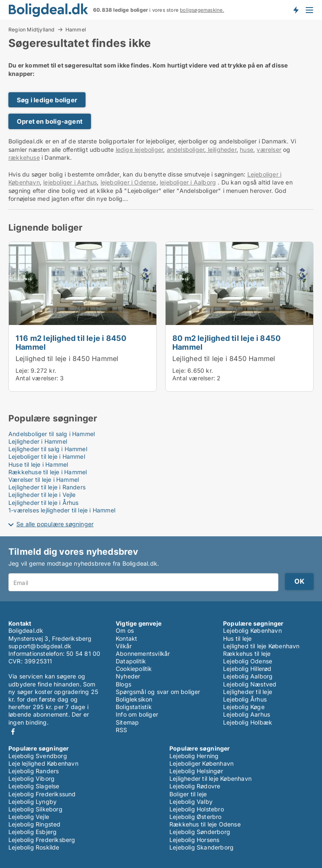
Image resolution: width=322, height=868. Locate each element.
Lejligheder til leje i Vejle (42, 495)
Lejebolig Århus (245, 699)
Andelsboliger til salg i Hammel (52, 434)
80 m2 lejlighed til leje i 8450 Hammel (226, 342)
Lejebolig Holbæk (248, 722)
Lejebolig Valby (191, 802)
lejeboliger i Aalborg (188, 182)
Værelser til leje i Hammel (44, 479)
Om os (125, 630)
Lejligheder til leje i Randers (47, 487)
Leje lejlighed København (43, 763)
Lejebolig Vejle (29, 817)
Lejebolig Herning (194, 756)
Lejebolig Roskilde (34, 847)
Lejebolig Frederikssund (42, 794)
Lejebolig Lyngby (32, 802)
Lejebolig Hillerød (247, 669)
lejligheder (221, 149)
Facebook (13, 732)
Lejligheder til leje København (210, 778)
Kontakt (126, 638)
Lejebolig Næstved (250, 684)
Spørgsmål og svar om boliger (158, 692)
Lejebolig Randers (34, 771)
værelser (269, 149)
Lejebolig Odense (248, 661)
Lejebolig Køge (244, 707)
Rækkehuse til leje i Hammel (48, 472)
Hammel (76, 30)
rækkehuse (24, 157)
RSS (122, 730)
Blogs (123, 684)
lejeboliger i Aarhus (70, 182)
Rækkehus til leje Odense (205, 824)
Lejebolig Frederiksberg (42, 840)
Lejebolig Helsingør (196, 771)
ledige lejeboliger (140, 149)
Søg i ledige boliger (47, 100)
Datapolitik (131, 661)
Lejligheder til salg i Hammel (48, 449)
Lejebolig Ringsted (35, 824)
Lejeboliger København (201, 763)
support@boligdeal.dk (40, 646)
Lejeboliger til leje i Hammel (47, 456)
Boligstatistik (134, 707)
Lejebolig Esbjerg (32, 832)
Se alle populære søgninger (55, 524)
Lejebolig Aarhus (247, 714)
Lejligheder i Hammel (38, 441)
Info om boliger (137, 714)
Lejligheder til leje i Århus (44, 503)
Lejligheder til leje (248, 692)
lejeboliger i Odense (129, 182)
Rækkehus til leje (247, 654)
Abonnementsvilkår (143, 654)
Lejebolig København (252, 630)
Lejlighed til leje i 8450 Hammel (67, 359)
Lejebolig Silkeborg (35, 809)
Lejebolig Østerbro (196, 817)
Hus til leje (237, 638)
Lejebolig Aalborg (248, 676)
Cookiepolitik (134, 669)
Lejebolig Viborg (31, 778)
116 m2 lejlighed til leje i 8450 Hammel (71, 342)
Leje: (22, 370)
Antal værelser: (37, 378)
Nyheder (128, 676)
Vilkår (124, 646)
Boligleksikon (134, 699)
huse (247, 149)
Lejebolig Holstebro (197, 809)
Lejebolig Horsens (194, 840)
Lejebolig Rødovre (195, 786)
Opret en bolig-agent (50, 121)
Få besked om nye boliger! (296, 10)
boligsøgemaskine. (202, 10)
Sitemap (127, 722)
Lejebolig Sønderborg (200, 832)
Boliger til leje (188, 794)
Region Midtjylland (32, 29)
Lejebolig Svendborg (38, 756)
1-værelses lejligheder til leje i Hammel (62, 510)
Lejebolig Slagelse (34, 786)
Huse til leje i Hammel (38, 464)
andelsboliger (186, 149)
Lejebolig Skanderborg (201, 847)
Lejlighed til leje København (261, 646)
